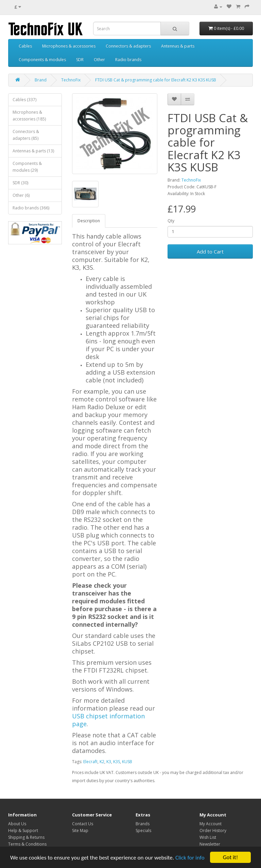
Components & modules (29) (27, 167)
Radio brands (128, 60)
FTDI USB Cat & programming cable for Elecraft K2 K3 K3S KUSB (156, 80)
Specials (143, 831)
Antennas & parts (178, 46)
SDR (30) (20, 183)
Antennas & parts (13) (33, 151)
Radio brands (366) (31, 208)
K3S (117, 762)
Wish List (208, 837)
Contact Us (83, 824)
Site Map (80, 831)
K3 (109, 762)
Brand (41, 80)
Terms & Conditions (27, 844)
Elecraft (90, 762)
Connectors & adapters (128, 46)
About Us (17, 824)
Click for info (190, 858)
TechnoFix (71, 80)
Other (99, 60)
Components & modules (42, 60)
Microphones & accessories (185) (29, 116)
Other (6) (21, 195)
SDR (80, 60)
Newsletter (210, 844)
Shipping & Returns (26, 837)
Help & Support (23, 831)
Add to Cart (210, 251)
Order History (213, 831)
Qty (171, 221)
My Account (211, 824)
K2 (102, 762)
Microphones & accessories (69, 46)
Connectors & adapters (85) (26, 135)
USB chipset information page (108, 720)
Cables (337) (24, 100)
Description (89, 221)
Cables (25, 46)
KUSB (127, 762)
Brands (143, 824)
